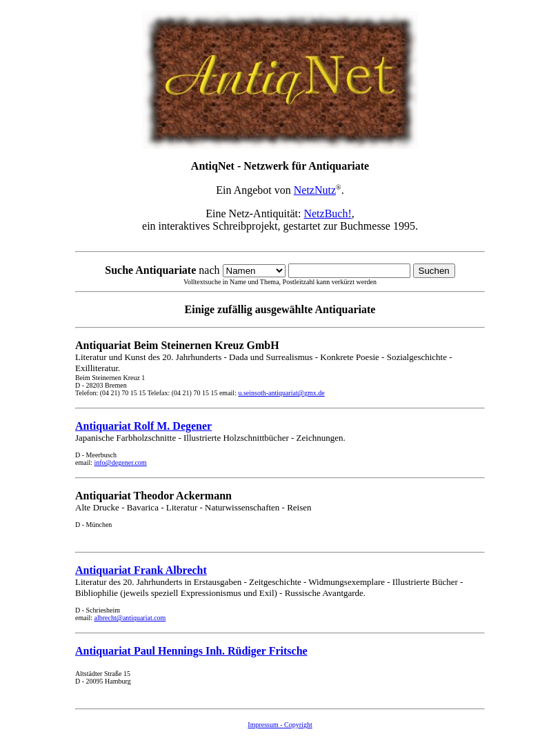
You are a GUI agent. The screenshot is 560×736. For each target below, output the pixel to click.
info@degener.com (121, 463)
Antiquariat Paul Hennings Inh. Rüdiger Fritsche (191, 651)
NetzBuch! (327, 213)
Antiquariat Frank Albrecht (141, 570)
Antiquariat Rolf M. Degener (143, 426)
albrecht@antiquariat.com (130, 618)
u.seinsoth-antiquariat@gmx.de (281, 393)
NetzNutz (315, 190)
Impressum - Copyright (280, 725)
